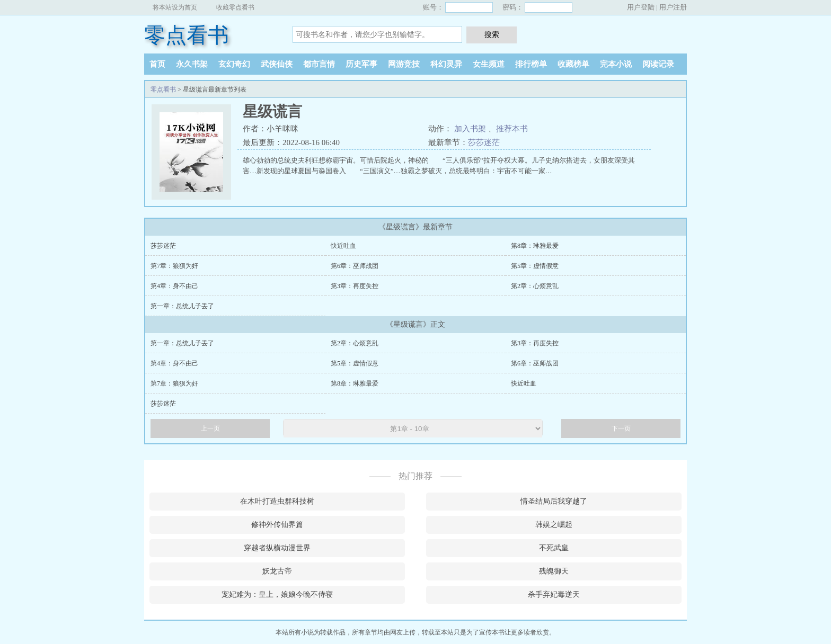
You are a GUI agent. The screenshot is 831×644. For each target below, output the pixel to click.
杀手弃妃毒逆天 (554, 594)
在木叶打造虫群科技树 (277, 501)
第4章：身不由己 (174, 286)
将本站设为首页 (175, 7)
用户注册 (673, 7)
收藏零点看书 (235, 7)
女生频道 (489, 64)
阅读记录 (658, 64)
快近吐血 (343, 246)
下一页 (621, 428)
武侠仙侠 (277, 64)
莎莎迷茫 (484, 142)
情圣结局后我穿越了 (554, 501)
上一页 (210, 428)
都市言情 (319, 64)
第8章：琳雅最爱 (535, 246)
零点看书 (187, 35)
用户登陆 (641, 7)
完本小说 (616, 64)
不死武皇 (554, 548)
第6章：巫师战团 (355, 266)
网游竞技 (404, 64)
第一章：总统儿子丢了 (182, 306)
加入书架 (470, 129)
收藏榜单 (573, 64)
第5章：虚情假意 (535, 266)
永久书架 (192, 64)
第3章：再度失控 (355, 286)
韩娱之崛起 (554, 525)
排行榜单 (531, 64)
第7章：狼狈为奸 (174, 266)
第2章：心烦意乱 (535, 286)
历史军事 (361, 64)
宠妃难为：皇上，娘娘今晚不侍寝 (277, 594)
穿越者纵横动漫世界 (277, 548)
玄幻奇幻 (234, 64)
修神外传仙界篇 (277, 525)
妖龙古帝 (277, 571)
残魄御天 (554, 571)
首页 (157, 64)
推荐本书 (512, 129)
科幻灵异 (446, 64)
